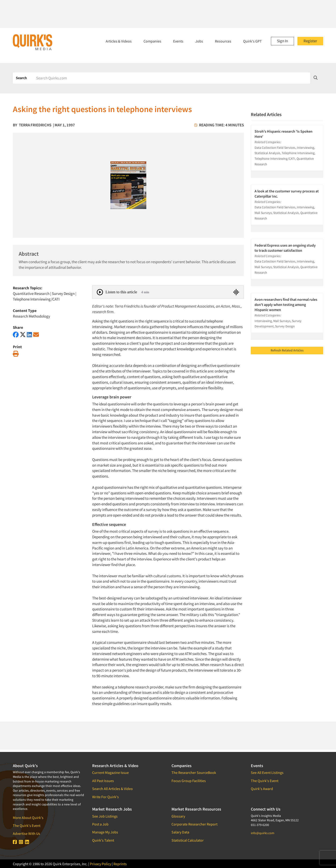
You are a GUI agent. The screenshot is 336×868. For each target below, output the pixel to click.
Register (310, 41)
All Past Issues (103, 781)
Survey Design (63, 294)
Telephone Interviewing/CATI (36, 299)
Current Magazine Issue (110, 772)
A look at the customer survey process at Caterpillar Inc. (287, 194)
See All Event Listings (267, 772)
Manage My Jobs (105, 832)
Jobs (199, 41)
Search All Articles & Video (112, 789)
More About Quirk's (28, 818)
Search (21, 78)
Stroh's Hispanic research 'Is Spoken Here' (283, 134)
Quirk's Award (262, 789)
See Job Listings (105, 816)
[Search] (171, 78)
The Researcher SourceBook (194, 772)
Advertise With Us (26, 833)
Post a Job (100, 824)
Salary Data (180, 832)
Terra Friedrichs (35, 125)
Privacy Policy (100, 864)
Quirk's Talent (103, 840)
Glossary (178, 816)
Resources (223, 41)
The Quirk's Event (27, 825)
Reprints (120, 864)
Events (178, 41)
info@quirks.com (263, 833)
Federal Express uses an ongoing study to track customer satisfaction (285, 248)
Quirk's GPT (252, 41)
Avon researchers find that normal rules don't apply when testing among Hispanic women (286, 305)
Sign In (282, 41)
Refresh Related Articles (287, 350)
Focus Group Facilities (189, 781)
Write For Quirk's (105, 797)
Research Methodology (31, 316)
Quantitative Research (31, 294)
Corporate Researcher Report (194, 824)
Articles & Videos (119, 41)
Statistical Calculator (188, 840)
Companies (152, 41)
